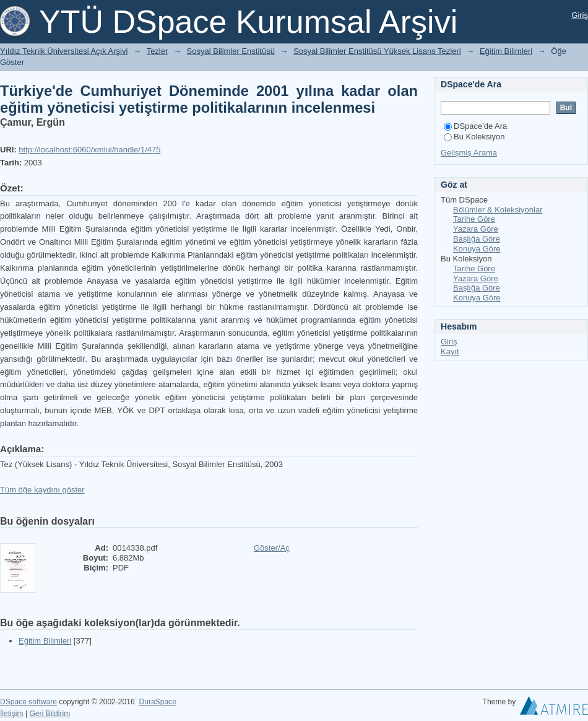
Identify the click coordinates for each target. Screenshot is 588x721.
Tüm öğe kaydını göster (42, 490)
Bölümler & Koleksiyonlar (498, 210)
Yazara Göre (476, 229)
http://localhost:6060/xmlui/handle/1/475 (89, 150)
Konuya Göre (477, 249)
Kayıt (450, 352)
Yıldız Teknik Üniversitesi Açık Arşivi (64, 51)
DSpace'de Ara (475, 126)
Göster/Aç (272, 548)
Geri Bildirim (50, 714)
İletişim (12, 714)
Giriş (580, 15)
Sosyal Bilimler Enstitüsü (231, 51)
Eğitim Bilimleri (506, 51)
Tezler (158, 51)
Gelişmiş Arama (469, 153)
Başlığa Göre (477, 239)
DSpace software (28, 702)
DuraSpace (157, 702)
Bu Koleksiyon (474, 137)
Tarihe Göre (474, 219)
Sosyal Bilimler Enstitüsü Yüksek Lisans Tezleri (377, 51)
